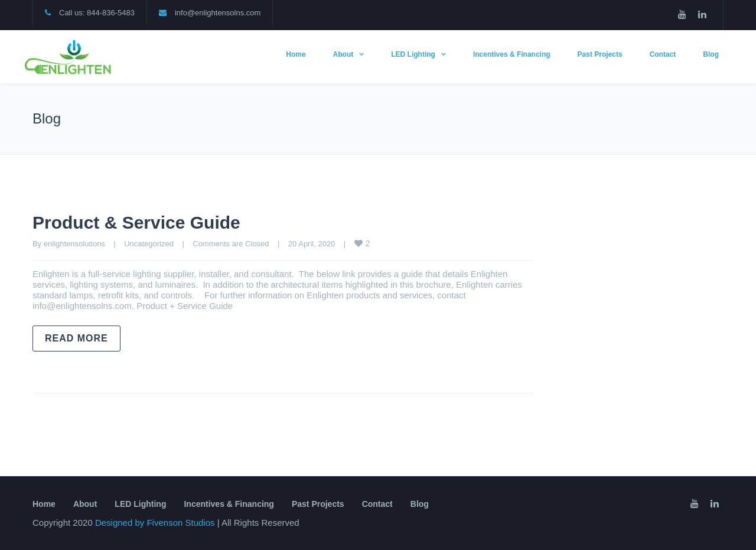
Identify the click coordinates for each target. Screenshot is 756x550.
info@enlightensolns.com (218, 13)
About (343, 54)
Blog (711, 54)
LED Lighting (413, 54)
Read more (76, 338)
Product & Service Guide (136, 222)
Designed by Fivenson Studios (156, 523)
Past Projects (600, 54)
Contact (663, 54)
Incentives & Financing (512, 54)
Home (296, 54)
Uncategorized (149, 244)
